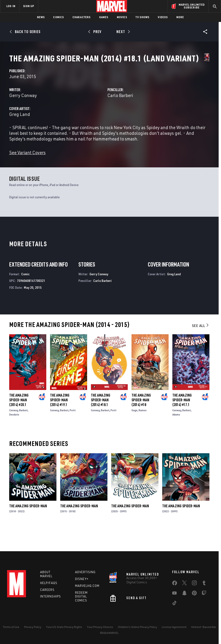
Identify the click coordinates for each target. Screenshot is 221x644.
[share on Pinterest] (194, 594)
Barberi (23, 432)
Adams (176, 436)
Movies (122, 17)
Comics (58, 17)
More (180, 17)
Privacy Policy (33, 627)
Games (104, 17)
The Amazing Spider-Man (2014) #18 (141, 422)
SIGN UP (29, 6)
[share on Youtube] (174, 594)
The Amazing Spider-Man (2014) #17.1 (182, 422)
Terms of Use (11, 627)
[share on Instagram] (194, 584)
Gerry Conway (86, 111)
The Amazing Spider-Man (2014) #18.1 (101, 422)
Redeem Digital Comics (81, 597)
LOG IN (11, 6)
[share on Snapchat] (184, 594)
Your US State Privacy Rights (64, 627)
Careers (47, 590)
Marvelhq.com (87, 586)
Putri (73, 432)
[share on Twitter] (184, 584)
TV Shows (142, 17)
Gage (134, 432)
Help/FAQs (49, 583)
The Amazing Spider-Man (28, 528)
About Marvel (46, 574)
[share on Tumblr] (204, 584)
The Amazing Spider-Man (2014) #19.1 (60, 422)
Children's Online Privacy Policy (137, 627)
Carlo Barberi (152, 111)
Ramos (143, 432)
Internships (51, 596)
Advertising (85, 572)
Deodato (14, 436)
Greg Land (83, 130)
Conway (14, 432)
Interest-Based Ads (204, 627)
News (41, 17)
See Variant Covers (91, 174)
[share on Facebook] (175, 584)
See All (201, 347)
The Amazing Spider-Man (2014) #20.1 (19, 422)
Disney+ (82, 579)
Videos (163, 17)
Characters (82, 17)
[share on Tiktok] (174, 604)
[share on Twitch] (204, 594)
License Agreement (174, 627)
